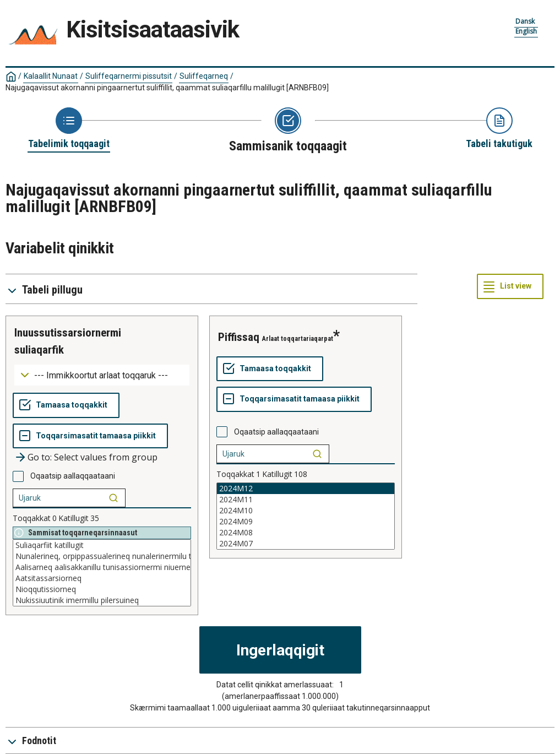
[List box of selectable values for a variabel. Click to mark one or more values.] (102, 573)
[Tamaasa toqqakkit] (66, 405)
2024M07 (306, 544)
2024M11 (306, 500)
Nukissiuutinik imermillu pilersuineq (102, 600)
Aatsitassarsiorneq (102, 578)
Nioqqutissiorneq (102, 589)
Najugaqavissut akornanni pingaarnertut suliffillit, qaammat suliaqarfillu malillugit (167, 88)
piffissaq (239, 337)
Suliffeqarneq (204, 76)
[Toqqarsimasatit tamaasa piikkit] (90, 436)
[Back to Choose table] (69, 129)
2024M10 (306, 511)
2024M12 (306, 489)
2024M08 (306, 533)
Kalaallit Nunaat (51, 76)
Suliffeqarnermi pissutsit (129, 76)
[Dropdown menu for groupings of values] (102, 375)
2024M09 (306, 522)
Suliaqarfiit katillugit (102, 545)
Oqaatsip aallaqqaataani (73, 476)
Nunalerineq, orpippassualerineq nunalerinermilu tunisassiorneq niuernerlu (102, 556)
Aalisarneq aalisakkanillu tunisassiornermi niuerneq (102, 567)
